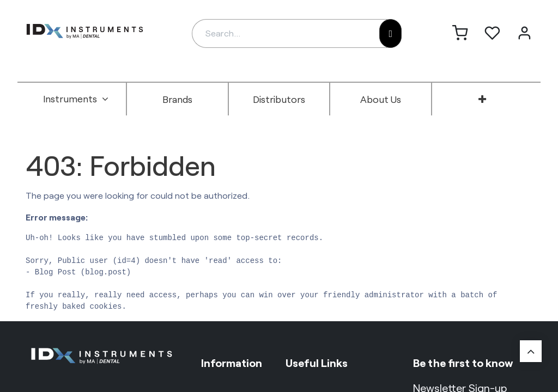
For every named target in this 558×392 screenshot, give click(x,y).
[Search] (390, 33)
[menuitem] (76, 99)
